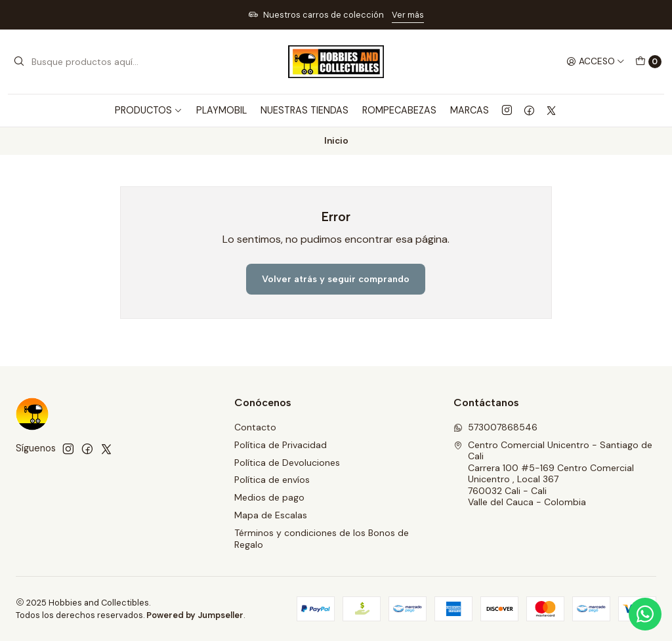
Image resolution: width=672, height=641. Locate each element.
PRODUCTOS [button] (149, 110)
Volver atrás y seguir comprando (336, 279)
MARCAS (470, 110)
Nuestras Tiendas (304, 110)
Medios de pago (269, 497)
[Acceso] (596, 62)
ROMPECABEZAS (399, 110)
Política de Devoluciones (287, 463)
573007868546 (495, 427)
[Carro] (648, 62)
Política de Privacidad (281, 445)
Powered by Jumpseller (195, 615)
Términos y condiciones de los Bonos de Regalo (322, 539)
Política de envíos (272, 480)
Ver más (408, 15)
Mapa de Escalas (271, 515)
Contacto (255, 427)
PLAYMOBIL (221, 110)
